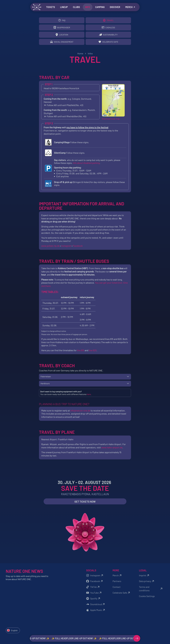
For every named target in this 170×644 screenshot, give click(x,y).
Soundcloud (96, 606)
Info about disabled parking (86, 164)
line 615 (81, 352)
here (89, 396)
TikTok (93, 589)
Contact (117, 589)
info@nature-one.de (80, 412)
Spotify (93, 600)
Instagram (66, 247)
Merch (117, 577)
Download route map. (111, 120)
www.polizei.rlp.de (50, 247)
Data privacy (147, 583)
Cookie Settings (147, 598)
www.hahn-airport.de (112, 449)
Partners (117, 583)
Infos (90, 55)
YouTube (94, 595)
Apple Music (96, 612)
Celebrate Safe (122, 595)
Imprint (144, 577)
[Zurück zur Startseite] (37, 7)
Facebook (78, 247)
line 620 (93, 352)
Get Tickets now (85, 503)
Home (80, 55)
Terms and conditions (151, 591)
